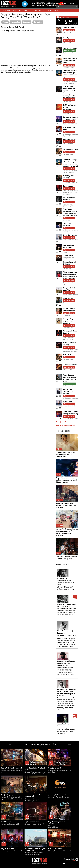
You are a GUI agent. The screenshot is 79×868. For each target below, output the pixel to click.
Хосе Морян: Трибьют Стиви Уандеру (69, 391)
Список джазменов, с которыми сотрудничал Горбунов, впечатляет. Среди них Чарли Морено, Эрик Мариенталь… (66, 730)
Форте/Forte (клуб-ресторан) (11, 768)
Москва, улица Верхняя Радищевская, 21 (56, 827)
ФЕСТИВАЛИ (12, 11)
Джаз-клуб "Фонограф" (57, 795)
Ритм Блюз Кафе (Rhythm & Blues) (68, 338)
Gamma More (67, 114)
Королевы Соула (69, 139)
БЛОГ (36, 11)
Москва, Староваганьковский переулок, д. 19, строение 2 (35, 773)
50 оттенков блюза (70, 365)
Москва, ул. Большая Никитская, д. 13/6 (32, 800)
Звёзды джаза (62, 564)
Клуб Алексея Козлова (70, 53)
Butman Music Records (17, 27)
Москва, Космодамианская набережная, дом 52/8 (34, 854)
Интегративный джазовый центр (68, 205)
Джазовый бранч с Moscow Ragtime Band (70, 61)
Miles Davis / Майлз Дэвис (67, 605)
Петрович (66, 252)
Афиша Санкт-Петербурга (65, 425)
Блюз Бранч (67, 38)
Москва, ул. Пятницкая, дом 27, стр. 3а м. (60, 771)
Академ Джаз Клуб (69, 406)
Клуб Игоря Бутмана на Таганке (70, 231)
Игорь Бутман (16, 31)
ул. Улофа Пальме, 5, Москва (59, 797)
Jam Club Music (68, 32)
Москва (59, 4)
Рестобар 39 (67, 315)
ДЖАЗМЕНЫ (28, 11)
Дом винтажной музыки (70, 295)
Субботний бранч (69, 28)
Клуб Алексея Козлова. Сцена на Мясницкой (70, 135)
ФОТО (50, 11)
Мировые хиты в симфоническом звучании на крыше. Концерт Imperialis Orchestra (70, 260)
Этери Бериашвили (70, 235)
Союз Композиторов (56, 849)
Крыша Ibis (66, 220)
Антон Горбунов (63, 724)
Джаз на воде (68, 186)
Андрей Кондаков (28, 31)
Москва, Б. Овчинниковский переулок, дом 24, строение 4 (11, 798)
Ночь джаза (67, 355)
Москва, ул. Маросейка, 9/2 (34, 824)
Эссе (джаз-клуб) (68, 67)
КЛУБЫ (20, 11)
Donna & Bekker (69, 298)
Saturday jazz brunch (70, 48)
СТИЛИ (56, 11)
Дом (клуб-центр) (7, 795)
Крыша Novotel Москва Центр (70, 284)
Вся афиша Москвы (63, 422)
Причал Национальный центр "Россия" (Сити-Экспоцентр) (70, 192)
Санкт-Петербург (68, 4)
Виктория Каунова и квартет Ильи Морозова (70, 321)
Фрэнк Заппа (62, 578)
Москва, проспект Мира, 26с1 (11, 851)
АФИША (3, 11)
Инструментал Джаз (70, 149)
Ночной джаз (68, 401)
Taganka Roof (67, 102)
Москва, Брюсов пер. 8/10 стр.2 (60, 851)
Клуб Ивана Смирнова (70, 182)
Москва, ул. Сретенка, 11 (10, 824)
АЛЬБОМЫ (43, 11)
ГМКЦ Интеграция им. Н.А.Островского (70, 82)
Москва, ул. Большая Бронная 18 (11, 771)
